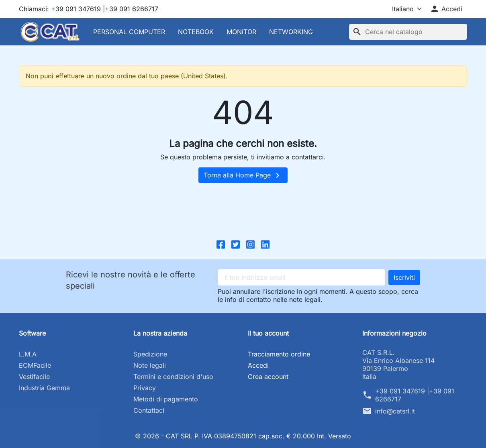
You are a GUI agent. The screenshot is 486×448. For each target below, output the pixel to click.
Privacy (145, 388)
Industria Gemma (44, 388)
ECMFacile (35, 365)
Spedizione (150, 354)
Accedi (258, 365)
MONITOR (241, 32)
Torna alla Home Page (243, 175)
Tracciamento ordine (279, 354)
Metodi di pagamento (166, 399)
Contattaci (149, 410)
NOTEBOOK (196, 32)
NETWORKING (291, 32)
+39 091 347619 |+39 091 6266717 (415, 395)
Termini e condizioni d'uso (173, 377)
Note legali (150, 365)
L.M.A (28, 354)
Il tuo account (268, 333)
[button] (446, 9)
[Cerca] (408, 32)
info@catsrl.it (395, 411)
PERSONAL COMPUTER (129, 32)
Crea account (268, 377)
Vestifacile (34, 377)
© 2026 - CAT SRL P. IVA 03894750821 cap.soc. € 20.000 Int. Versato (243, 436)
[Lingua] (400, 9)
